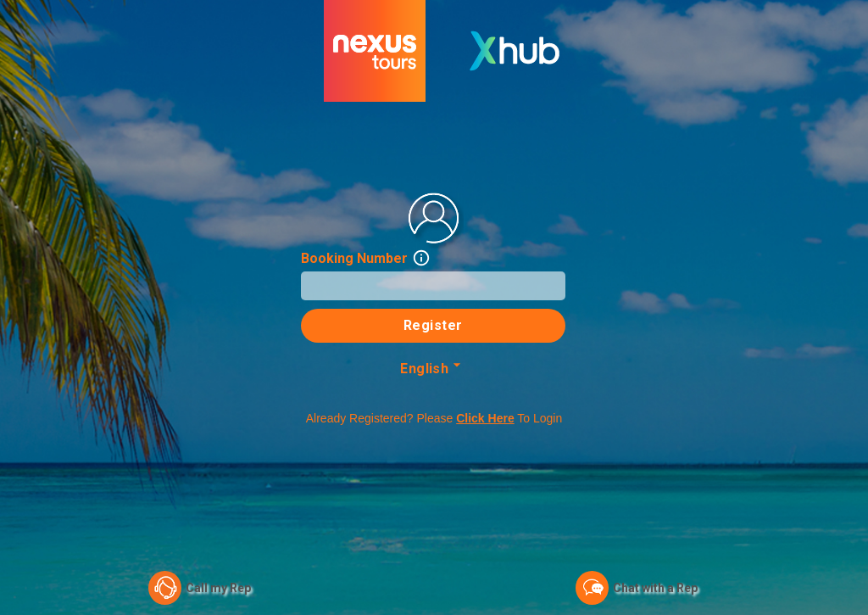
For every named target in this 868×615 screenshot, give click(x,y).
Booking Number (366, 258)
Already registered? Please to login (434, 418)
